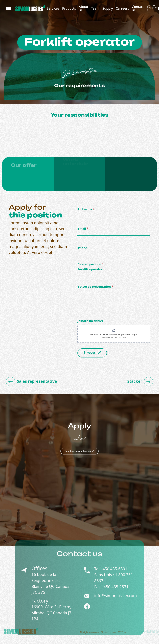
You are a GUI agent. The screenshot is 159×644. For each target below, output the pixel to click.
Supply (108, 8)
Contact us (138, 8)
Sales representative (31, 383)
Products (69, 8)
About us (84, 8)
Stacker (141, 383)
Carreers (122, 8)
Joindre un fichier (90, 322)
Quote (152, 8)
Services (53, 8)
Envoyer (93, 354)
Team (95, 8)
